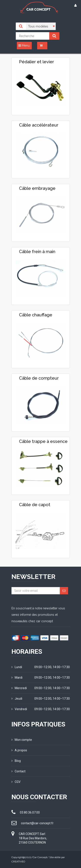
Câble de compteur (39, 378)
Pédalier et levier (37, 62)
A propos (19, 750)
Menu (24, 45)
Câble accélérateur (39, 125)
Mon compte (22, 740)
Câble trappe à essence (43, 441)
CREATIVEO (18, 862)
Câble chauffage (36, 315)
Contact (18, 771)
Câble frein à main (37, 252)
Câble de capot (35, 505)
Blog (16, 761)
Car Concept (40, 857)
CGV (16, 782)
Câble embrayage (37, 188)
